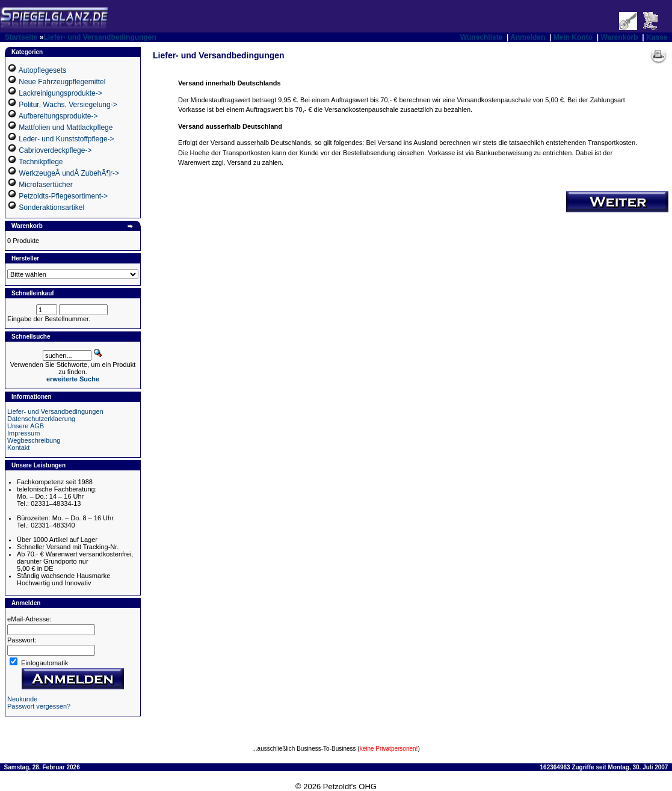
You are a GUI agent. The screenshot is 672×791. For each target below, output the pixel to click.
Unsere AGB (26, 426)
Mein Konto (573, 37)
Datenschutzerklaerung (41, 419)
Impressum (23, 433)
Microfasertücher (45, 185)
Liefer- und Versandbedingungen (100, 37)
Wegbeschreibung (34, 440)
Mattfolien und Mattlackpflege (66, 128)
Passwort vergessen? (39, 706)
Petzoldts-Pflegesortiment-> (63, 196)
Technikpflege (41, 162)
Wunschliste (481, 37)
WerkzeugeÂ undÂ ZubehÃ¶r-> (69, 173)
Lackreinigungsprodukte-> (60, 93)
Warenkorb (619, 37)
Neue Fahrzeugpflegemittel (62, 82)
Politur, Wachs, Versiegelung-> (68, 105)
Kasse (657, 37)
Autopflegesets (42, 70)
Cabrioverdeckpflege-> (55, 150)
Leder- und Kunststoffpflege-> (66, 139)
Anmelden (528, 37)
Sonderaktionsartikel (51, 208)
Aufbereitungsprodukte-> (58, 116)
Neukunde (22, 699)
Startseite (21, 37)
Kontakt (18, 448)
